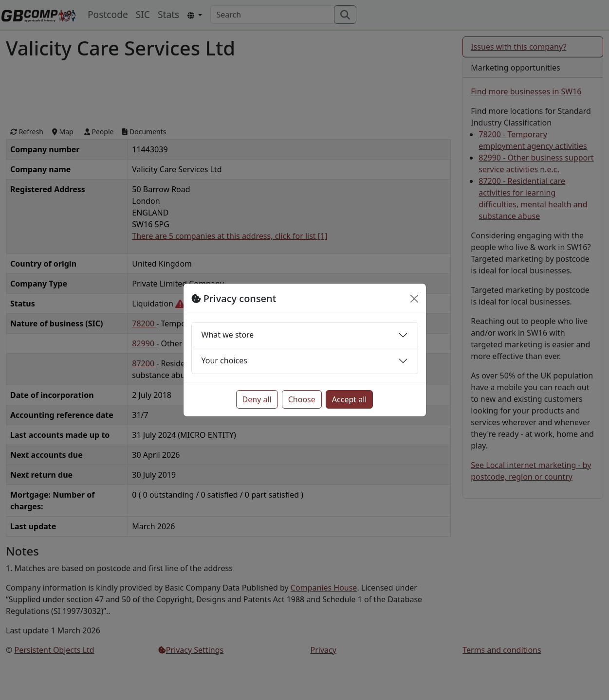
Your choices (224, 360)
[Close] (414, 299)
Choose (302, 399)
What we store (228, 335)
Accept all (350, 399)
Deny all (257, 399)
